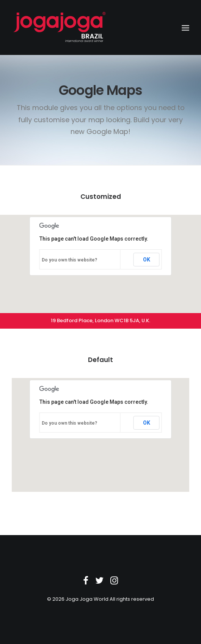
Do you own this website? (69, 260)
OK (147, 260)
